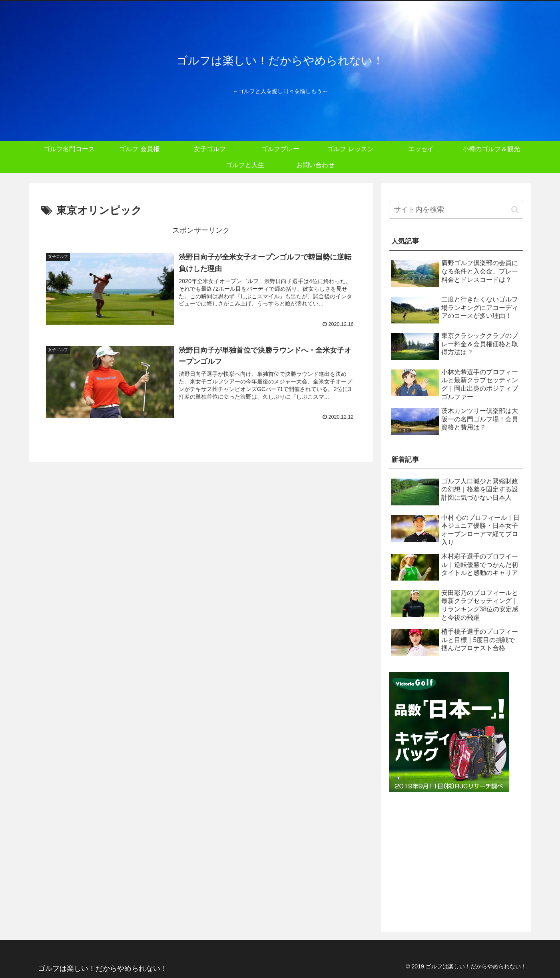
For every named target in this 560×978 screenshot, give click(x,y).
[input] (456, 210)
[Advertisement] (456, 858)
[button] (515, 210)
